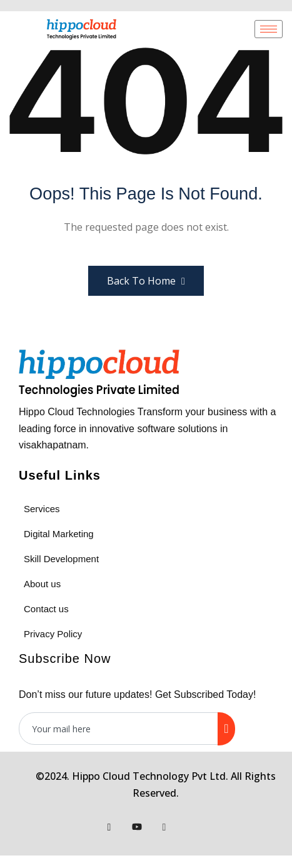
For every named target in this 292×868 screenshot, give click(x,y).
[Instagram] (164, 827)
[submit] (226, 729)
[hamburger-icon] (269, 29)
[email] (119, 729)
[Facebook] (109, 827)
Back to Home (146, 281)
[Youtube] (137, 827)
